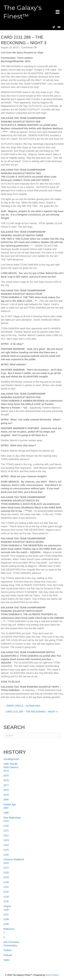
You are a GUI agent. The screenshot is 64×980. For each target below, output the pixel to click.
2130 (6, 882)
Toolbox (8, 950)
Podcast (8, 955)
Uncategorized (11, 759)
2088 (6, 813)
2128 (6, 873)
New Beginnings (12, 818)
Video (6, 960)
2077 (6, 785)
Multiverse (9, 929)
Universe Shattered (14, 859)
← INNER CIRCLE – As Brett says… (23, 706)
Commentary (10, 945)
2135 (6, 901)
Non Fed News (11, 942)
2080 (6, 800)
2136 (6, 910)
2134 (6, 897)
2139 (6, 924)
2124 (6, 845)
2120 (6, 826)
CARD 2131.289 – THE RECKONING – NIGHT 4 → (33, 712)
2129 (6, 877)
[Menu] (58, 12)
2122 (6, 835)
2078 (6, 790)
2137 (6, 915)
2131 (6, 887)
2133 (6, 863)
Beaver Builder (52, 975)
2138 (6, 919)
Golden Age (10, 804)
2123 (6, 840)
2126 (6, 855)
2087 (6, 808)
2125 (6, 850)
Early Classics (11, 767)
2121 (6, 830)
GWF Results (10, 764)
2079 (6, 795)
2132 (6, 892)
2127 (6, 868)
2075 (6, 776)
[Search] (32, 735)
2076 (6, 780)
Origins (7, 906)
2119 (6, 821)
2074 (6, 771)
